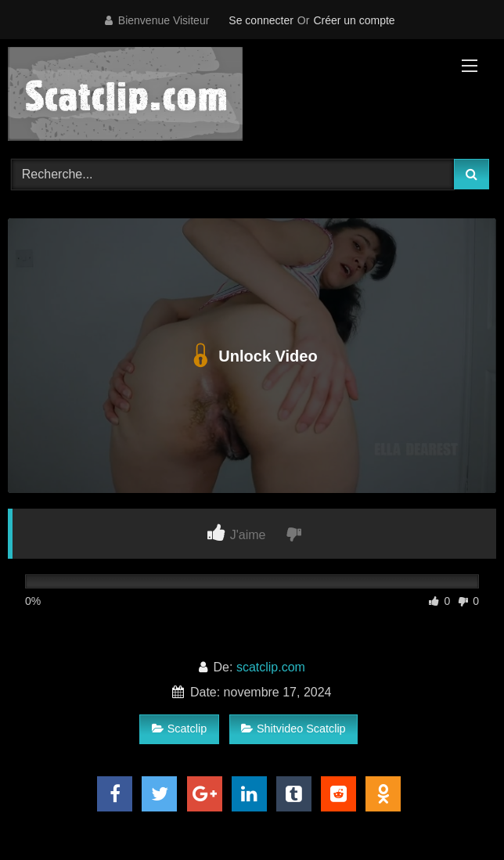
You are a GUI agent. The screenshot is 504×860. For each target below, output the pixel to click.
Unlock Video (252, 356)
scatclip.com (271, 667)
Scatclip (179, 729)
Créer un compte (354, 20)
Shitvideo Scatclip (293, 729)
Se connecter (261, 20)
